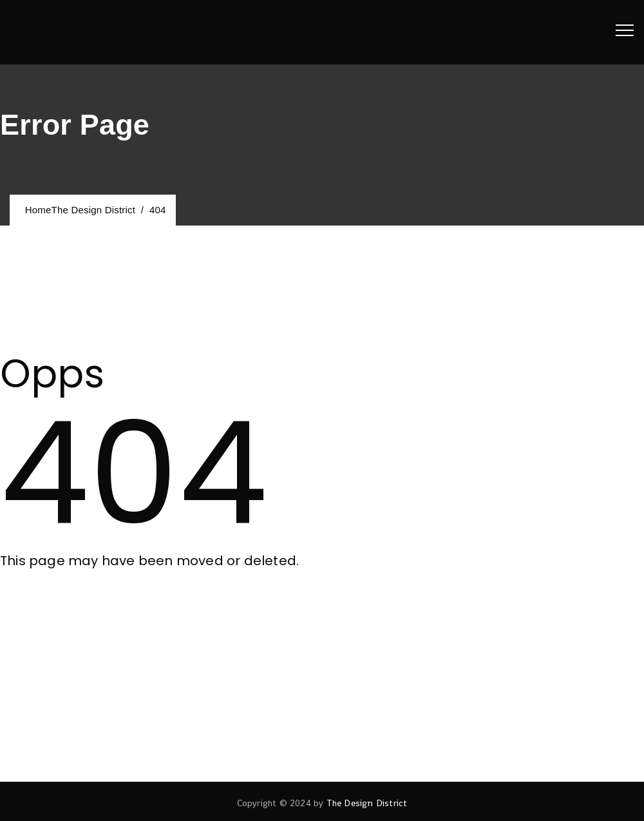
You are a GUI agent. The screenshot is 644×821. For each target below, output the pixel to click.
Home (77, 210)
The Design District (367, 803)
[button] (56, 606)
